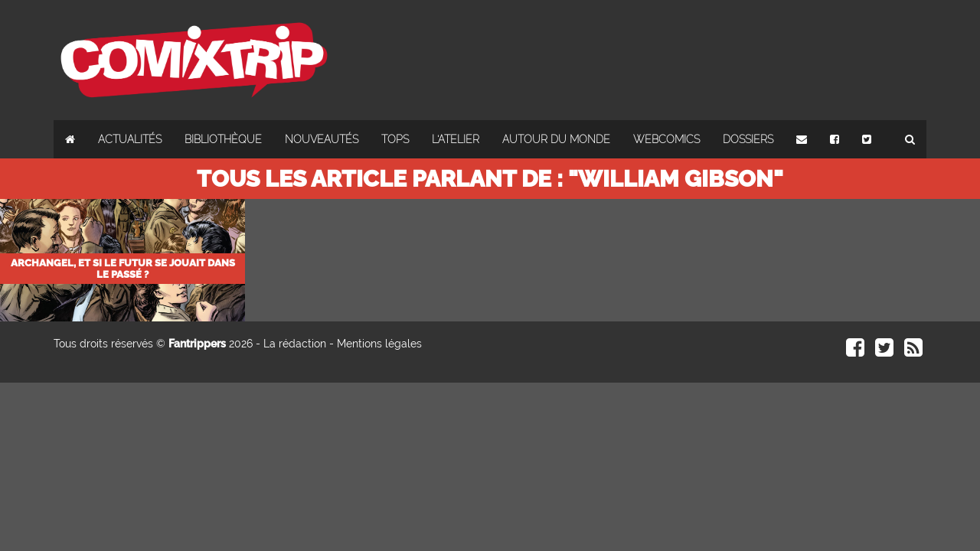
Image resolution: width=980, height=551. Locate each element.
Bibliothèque (223, 139)
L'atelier (456, 139)
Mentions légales (379, 344)
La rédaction (295, 344)
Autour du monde (556, 139)
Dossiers (748, 139)
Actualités (130, 139)
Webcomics (666, 139)
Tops (395, 139)
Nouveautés (322, 139)
